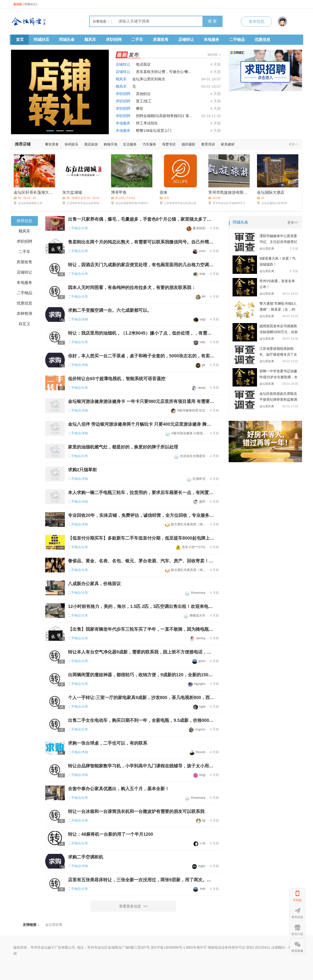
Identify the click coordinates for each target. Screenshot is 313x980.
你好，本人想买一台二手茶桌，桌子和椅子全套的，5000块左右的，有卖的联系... (141, 356)
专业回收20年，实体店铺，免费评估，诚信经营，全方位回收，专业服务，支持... (141, 515)
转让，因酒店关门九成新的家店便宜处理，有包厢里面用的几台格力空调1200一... (141, 265)
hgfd (199, 707)
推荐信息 (24, 221)
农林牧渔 (24, 313)
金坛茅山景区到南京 (149, 79)
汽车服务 (149, 144)
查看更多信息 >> (133, 906)
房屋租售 (161, 40)
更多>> (293, 144)
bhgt (199, 775)
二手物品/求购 (78, 319)
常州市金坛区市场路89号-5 (227, 203)
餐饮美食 (52, 144)
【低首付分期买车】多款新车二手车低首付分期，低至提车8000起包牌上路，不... (141, 538)
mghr (199, 866)
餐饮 (140, 108)
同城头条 (67, 40)
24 (261, 198)
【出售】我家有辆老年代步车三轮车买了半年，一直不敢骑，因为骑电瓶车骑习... (141, 629)
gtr (201, 365)
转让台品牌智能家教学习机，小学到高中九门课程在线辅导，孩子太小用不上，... (141, 766)
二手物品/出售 (78, 228)
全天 (164, 198)
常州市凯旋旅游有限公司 (229, 192)
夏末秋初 (196, 228)
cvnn (199, 251)
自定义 (24, 324)
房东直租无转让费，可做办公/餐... (164, 72)
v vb (199, 843)
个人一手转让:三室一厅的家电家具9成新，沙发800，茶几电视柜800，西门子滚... (141, 698)
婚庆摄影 (189, 144)
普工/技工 (144, 101)
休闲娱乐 (71, 144)
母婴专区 (169, 144)
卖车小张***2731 (191, 547)
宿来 (164, 192)
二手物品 (237, 40)
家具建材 (228, 144)
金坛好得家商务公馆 (28, 203)
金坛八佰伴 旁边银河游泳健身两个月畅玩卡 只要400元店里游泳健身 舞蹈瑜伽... (141, 424)
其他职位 (143, 94)
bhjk (199, 274)
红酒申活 (196, 479)
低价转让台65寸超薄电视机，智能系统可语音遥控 (117, 379)
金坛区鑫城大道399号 (272, 203)
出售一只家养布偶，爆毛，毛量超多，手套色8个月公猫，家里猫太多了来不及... (141, 219)
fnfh (199, 889)
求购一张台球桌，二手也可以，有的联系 (108, 743)
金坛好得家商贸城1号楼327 (130, 203)
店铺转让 (186, 40)
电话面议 (143, 64)
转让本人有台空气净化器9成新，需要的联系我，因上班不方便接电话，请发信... (141, 652)
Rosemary (195, 593)
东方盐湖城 (72, 192)
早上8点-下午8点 (123, 198)
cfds (199, 342)
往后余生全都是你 (190, 456)
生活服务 (130, 144)
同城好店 (41, 40)
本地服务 (212, 40)
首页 (20, 40)
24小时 (215, 198)
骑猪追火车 (194, 615)
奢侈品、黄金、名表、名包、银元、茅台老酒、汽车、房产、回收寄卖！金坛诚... (141, 561)
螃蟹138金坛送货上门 (154, 130)
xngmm (197, 729)
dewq (199, 388)
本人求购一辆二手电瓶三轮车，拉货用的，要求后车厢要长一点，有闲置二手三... (141, 493)
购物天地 (111, 144)
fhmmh (197, 752)
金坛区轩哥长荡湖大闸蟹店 (34, 192)
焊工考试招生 (147, 123)
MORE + (214, 55)
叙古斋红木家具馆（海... (185, 524)
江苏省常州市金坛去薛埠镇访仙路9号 (83, 203)
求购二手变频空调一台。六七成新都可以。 (110, 310)
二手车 (137, 40)
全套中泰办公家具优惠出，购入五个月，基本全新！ (119, 789)
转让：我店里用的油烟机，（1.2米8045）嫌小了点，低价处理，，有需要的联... (141, 333)
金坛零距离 (54, 925)
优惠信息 (262, 40)
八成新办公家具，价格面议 (94, 584)
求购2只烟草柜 (82, 470)
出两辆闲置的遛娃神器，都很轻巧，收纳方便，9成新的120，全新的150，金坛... (141, 675)
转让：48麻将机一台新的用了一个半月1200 (111, 834)
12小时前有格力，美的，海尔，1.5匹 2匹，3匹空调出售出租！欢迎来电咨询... (141, 606)
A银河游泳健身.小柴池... (185, 433)
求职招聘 (114, 40)
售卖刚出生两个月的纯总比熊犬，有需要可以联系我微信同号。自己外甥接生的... (141, 242)
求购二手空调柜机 (86, 857)
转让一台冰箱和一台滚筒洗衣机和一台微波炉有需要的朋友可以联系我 (136, 811)
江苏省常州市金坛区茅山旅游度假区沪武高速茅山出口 (180, 203)
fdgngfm (197, 684)
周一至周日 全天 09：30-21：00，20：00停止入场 (82, 198)
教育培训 (208, 144)
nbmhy (198, 638)
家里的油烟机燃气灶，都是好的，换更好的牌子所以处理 (123, 447)
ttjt (201, 820)
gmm (199, 661)
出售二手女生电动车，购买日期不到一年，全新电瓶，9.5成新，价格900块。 (141, 720)
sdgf (200, 319)
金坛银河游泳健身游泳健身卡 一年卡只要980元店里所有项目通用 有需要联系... (141, 401)
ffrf (201, 296)
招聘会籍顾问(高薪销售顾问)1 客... (164, 116)
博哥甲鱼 (119, 192)
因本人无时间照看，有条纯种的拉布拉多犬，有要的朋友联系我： (132, 288)
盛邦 (199, 502)
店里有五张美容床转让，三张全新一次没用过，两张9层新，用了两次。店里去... (141, 880)
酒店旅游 (91, 144)
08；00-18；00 (25, 198)
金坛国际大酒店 (271, 192)
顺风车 (90, 40)
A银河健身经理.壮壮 (188, 410)
